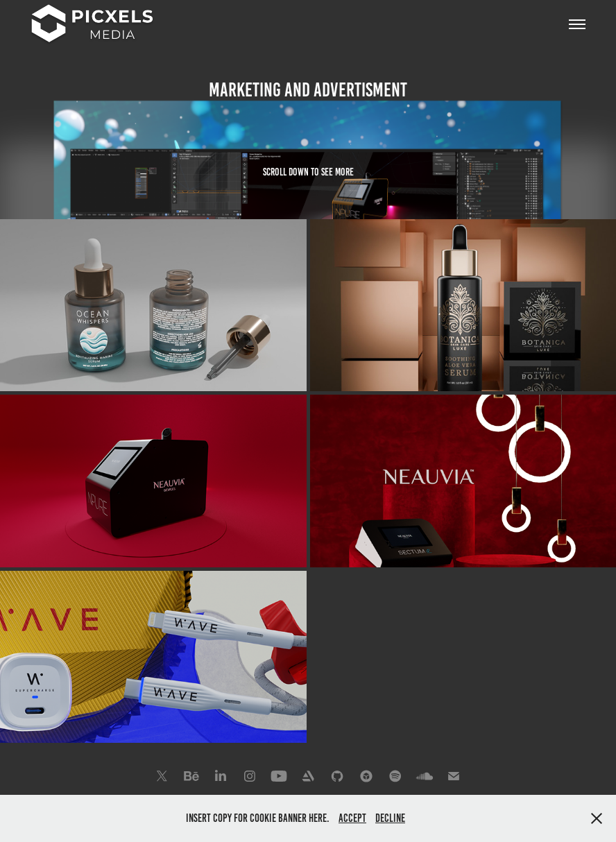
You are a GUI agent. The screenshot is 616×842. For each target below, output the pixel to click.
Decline (390, 818)
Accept (352, 818)
